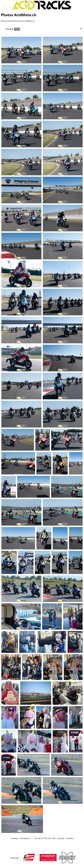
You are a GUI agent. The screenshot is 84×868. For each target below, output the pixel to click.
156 (39, 838)
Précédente (25, 838)
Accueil (9, 29)
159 (49, 838)
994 (54, 838)
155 (36, 838)
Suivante (61, 838)
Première (14, 838)
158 (46, 838)
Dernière (70, 838)
